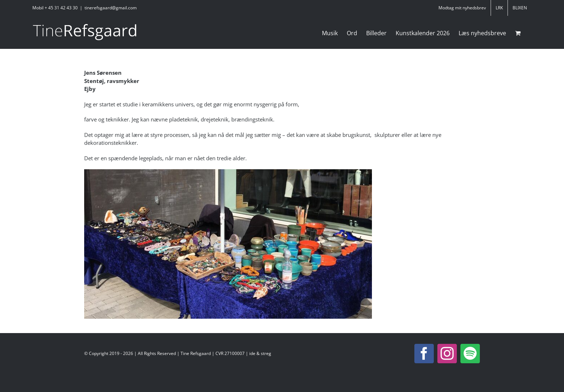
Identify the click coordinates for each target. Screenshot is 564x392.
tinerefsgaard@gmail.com (111, 8)
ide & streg (260, 353)
